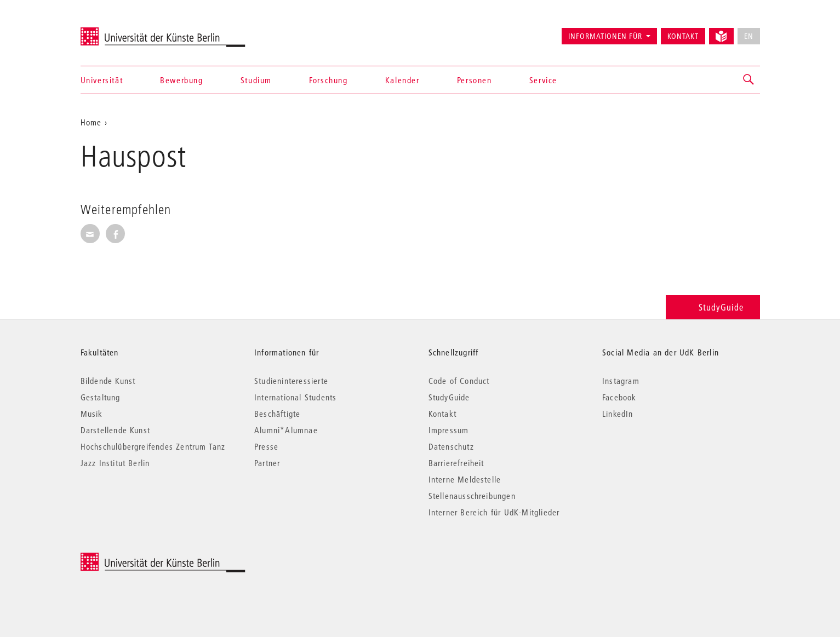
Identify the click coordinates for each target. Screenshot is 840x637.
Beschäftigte (277, 414)
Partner (267, 463)
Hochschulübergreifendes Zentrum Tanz (153, 446)
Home (91, 122)
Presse (266, 446)
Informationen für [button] (605, 36)
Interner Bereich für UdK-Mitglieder (494, 512)
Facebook (619, 397)
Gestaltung (101, 397)
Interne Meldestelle (465, 479)
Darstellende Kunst (116, 430)
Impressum (449, 430)
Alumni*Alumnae (286, 430)
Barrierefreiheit (456, 463)
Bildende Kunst (108, 381)
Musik (92, 414)
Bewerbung (181, 80)
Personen (475, 80)
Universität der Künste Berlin (124, 31)
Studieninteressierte (291, 381)
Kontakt (683, 36)
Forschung (328, 80)
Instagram (621, 381)
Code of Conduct (459, 381)
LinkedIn (618, 414)
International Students (295, 397)
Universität (102, 80)
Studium (256, 80)
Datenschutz (451, 446)
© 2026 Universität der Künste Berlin (138, 558)
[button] (749, 80)
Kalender (402, 80)
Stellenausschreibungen (472, 496)
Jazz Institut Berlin (115, 463)
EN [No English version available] (749, 36)
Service (543, 80)
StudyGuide (713, 307)
